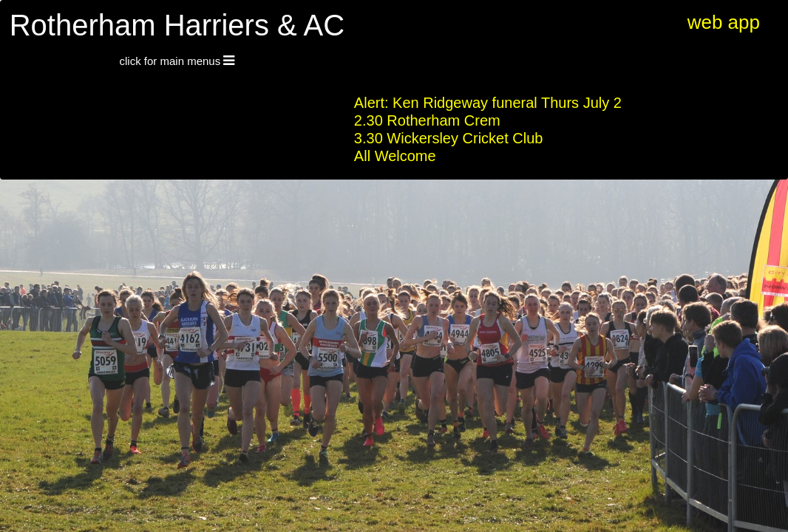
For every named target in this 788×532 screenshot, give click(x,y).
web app (724, 22)
